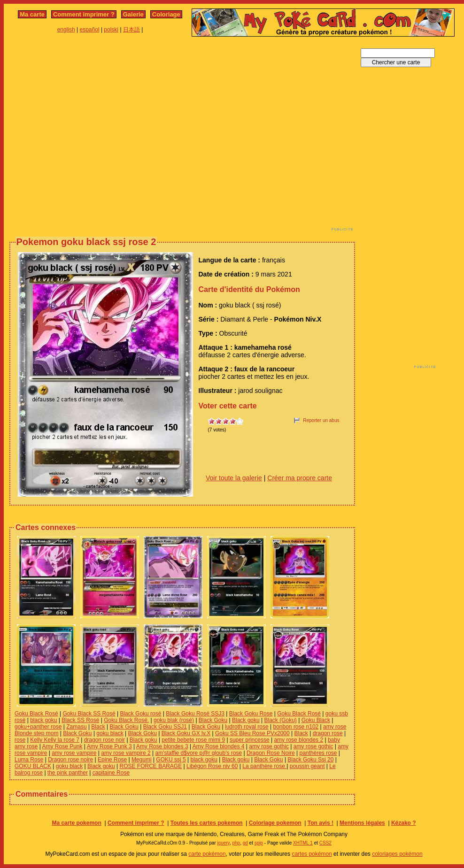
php (236, 843)
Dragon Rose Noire (271, 753)
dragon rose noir (104, 740)
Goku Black (316, 720)
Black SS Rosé (80, 720)
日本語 (131, 30)
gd (245, 843)
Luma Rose (29, 760)
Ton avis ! (321, 823)
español (90, 30)
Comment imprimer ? (84, 14)
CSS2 (325, 843)
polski (111, 30)
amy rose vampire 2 (126, 753)
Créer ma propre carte (300, 478)
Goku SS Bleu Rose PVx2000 (252, 733)
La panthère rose (264, 766)
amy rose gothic (269, 746)
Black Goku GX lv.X (186, 733)
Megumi (142, 760)
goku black (110, 733)
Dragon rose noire (70, 760)
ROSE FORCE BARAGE (151, 766)
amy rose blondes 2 (298, 740)
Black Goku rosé (140, 714)
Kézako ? (404, 823)
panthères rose (318, 753)
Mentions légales (362, 823)
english (66, 30)
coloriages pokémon (397, 854)
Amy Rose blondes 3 (162, 746)
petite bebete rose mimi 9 (193, 740)
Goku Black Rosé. (126, 720)
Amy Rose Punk (62, 746)
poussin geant (307, 766)
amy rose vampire (74, 753)
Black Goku (213, 720)
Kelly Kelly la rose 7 (55, 740)
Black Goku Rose (251, 714)
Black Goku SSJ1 (165, 727)
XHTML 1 (303, 843)
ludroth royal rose (247, 727)
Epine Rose (112, 760)
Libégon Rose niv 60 (212, 766)
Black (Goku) (281, 720)
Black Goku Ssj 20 (310, 760)
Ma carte (32, 14)
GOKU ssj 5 (171, 760)
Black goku (246, 720)
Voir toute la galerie (234, 478)
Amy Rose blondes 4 (219, 746)
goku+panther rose (38, 727)
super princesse (250, 740)
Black (98, 727)
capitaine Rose (111, 773)
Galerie (133, 14)
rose (20, 740)
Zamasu (76, 727)
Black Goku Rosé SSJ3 (195, 714)
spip (259, 843)
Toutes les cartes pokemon (207, 823)
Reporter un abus (321, 420)
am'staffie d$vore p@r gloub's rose (199, 753)
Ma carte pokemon (76, 823)
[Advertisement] (88, 136)
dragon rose (328, 733)
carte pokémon (207, 854)
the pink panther (68, 773)
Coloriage (166, 14)
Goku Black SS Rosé (89, 714)
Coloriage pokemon (275, 823)
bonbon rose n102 (296, 727)
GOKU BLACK (33, 766)
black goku (43, 720)
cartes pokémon (312, 854)
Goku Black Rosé (36, 714)
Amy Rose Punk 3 (109, 746)
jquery (223, 843)
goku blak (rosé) (174, 720)
